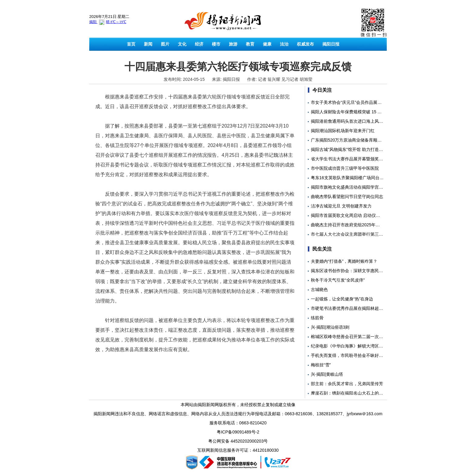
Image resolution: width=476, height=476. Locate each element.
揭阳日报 (331, 44)
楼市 (216, 44)
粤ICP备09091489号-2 (238, 432)
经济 (199, 44)
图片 (165, 44)
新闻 (148, 44)
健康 (267, 44)
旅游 (233, 44)
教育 (250, 44)
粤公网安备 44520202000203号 (238, 441)
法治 (284, 44)
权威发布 (305, 44)
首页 (131, 44)
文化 (182, 44)
